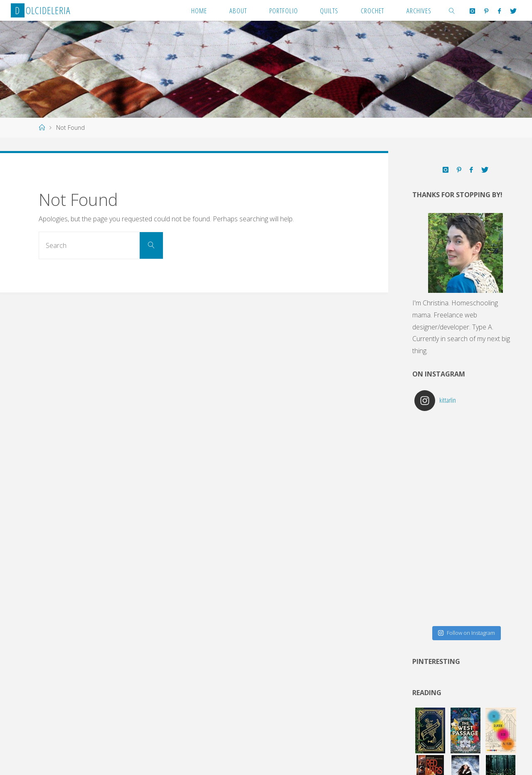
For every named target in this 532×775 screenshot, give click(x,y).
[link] (452, 10)
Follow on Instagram (466, 633)
